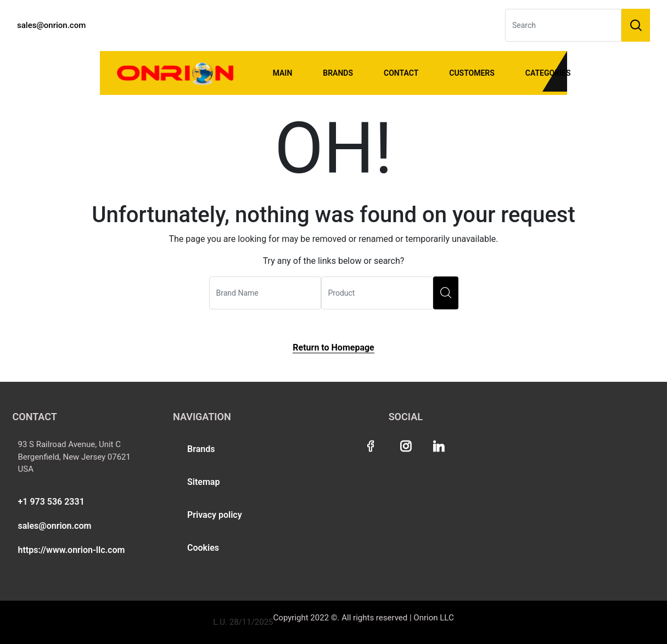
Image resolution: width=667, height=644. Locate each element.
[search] (446, 293)
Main (283, 73)
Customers (472, 73)
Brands (338, 73)
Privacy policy (215, 515)
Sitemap (203, 482)
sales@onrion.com (51, 25)
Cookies (203, 548)
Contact (401, 73)
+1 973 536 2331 (51, 502)
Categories (548, 73)
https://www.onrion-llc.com (72, 550)
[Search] (563, 25)
